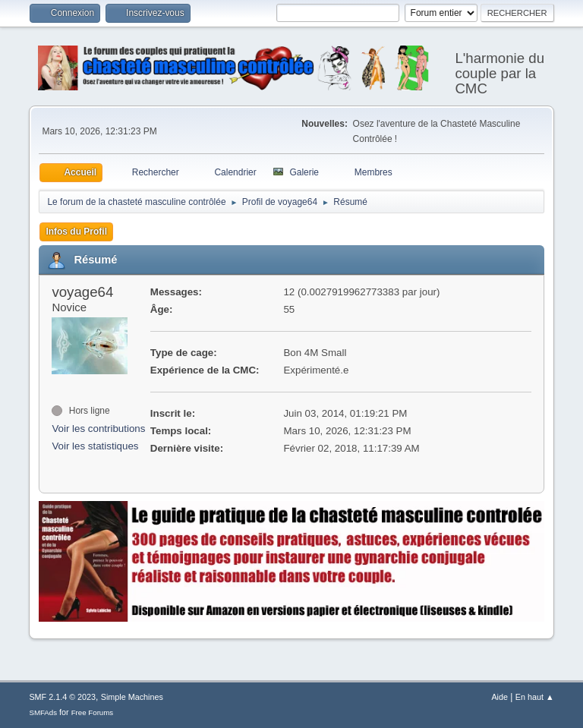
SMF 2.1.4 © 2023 (62, 697)
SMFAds (43, 712)
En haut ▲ (535, 697)
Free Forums (93, 712)
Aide (499, 697)
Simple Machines (132, 697)
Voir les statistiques (95, 446)
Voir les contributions (98, 429)
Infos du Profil (76, 232)
